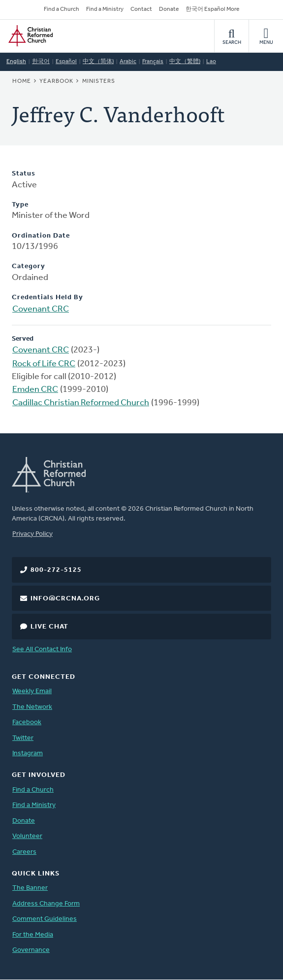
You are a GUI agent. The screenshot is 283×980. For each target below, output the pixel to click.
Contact (141, 9)
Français (153, 62)
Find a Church (62, 9)
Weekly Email (32, 691)
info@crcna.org (65, 599)
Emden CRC (35, 390)
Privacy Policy (32, 534)
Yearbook (56, 81)
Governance (31, 950)
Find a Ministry (105, 9)
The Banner (30, 888)
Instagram (28, 753)
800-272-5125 (56, 570)
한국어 (41, 62)
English (16, 62)
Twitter (23, 738)
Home (22, 81)
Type (20, 205)
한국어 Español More (212, 9)
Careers (24, 852)
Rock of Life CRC (44, 364)
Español (66, 62)
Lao (211, 62)
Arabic (128, 62)
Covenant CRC (41, 309)
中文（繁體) (185, 62)
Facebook (27, 722)
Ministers (99, 81)
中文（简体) (98, 62)
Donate (169, 9)
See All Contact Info (42, 649)
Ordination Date (41, 236)
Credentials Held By (47, 297)
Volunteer (27, 836)
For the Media (33, 935)
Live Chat (49, 627)
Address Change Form (46, 904)
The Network (32, 707)
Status (24, 174)
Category (29, 266)
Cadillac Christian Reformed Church (81, 403)
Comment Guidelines (45, 919)
